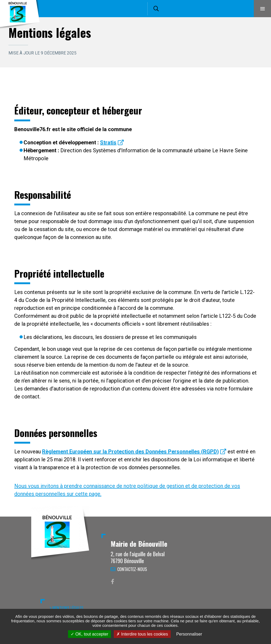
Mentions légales (68, 608)
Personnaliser (189, 634)
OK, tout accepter (89, 634)
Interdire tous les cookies (142, 634)
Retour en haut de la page (258, 517)
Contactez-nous (132, 569)
